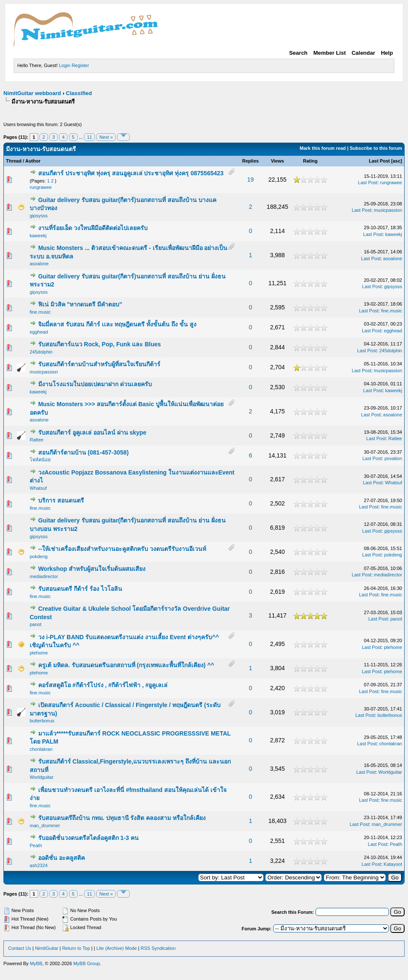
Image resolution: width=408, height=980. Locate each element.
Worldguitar (42, 777)
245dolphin (41, 352)
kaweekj (38, 236)
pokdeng (39, 556)
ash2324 (39, 865)
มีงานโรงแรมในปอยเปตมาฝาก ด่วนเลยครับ (95, 384)
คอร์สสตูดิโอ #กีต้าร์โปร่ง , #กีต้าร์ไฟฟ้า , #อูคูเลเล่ (103, 685)
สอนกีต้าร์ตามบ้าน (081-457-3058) (83, 452)
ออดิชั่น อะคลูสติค (61, 858)
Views (278, 161)
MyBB (36, 963)
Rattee (36, 440)
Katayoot (393, 864)
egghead (39, 332)
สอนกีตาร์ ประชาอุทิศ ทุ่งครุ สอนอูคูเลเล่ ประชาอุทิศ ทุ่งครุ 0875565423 (131, 173)
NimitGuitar (46, 948)
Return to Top (76, 948)
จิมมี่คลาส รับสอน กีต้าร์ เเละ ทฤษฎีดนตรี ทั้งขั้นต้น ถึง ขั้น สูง (117, 324)
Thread (14, 161)
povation (393, 458)
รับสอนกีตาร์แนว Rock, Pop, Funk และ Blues (99, 344)
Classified (79, 93)
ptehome (39, 653)
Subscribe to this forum (376, 148)
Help (387, 53)
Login (65, 65)
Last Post (380, 161)
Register (80, 65)
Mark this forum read (323, 148)
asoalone (39, 264)
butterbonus (42, 721)
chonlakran (41, 749)
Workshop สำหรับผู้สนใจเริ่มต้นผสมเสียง (92, 569)
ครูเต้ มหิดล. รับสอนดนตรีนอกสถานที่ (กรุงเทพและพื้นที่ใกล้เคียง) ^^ (126, 665)
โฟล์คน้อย (40, 460)
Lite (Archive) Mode (116, 948)
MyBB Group (87, 963)
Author (33, 161)
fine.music (40, 312)
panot (36, 624)
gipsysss (39, 216)
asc (397, 161)
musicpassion (388, 210)
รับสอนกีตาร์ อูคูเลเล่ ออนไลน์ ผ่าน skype (92, 432)
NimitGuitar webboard (32, 93)
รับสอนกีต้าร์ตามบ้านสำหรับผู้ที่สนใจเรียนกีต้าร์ (99, 364)
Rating (310, 161)
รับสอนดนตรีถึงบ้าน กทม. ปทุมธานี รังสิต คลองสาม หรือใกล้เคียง (122, 818)
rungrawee (41, 187)
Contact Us (20, 948)
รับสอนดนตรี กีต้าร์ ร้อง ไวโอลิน (80, 589)
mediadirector (44, 576)
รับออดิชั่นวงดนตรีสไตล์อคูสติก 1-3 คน (88, 838)
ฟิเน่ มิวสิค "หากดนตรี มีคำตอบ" (80, 304)
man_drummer (45, 826)
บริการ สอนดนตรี (61, 500)
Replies (250, 161)
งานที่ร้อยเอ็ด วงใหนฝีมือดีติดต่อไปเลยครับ (93, 228)
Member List (330, 53)
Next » (106, 137)
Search (298, 53)
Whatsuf (38, 488)
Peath (36, 845)
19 (251, 180)
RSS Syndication (158, 948)
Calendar (363, 53)
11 (89, 137)
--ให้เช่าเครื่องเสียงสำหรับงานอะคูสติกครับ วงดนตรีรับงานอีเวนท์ (122, 549)
